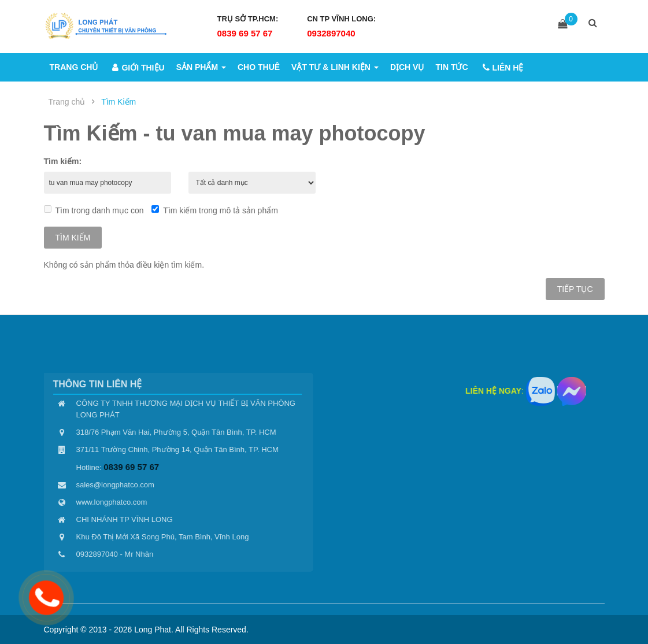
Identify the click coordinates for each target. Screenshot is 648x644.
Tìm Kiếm (119, 102)
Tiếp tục (575, 289)
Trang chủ (67, 102)
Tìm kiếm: (63, 161)
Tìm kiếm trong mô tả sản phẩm (214, 210)
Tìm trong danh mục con (94, 210)
